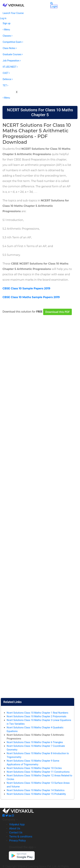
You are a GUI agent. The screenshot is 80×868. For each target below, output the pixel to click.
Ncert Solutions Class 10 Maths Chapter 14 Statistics (36, 790)
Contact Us (16, 832)
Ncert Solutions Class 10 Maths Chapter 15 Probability (36, 794)
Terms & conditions (21, 837)
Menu (6, 30)
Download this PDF (57, 312)
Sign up (7, 23)
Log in (3, 18)
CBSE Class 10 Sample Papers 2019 (26, 288)
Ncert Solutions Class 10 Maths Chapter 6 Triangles (35, 742)
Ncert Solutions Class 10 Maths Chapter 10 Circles (34, 768)
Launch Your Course (13, 13)
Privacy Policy (17, 841)
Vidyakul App (17, 824)
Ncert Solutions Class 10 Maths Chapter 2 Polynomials (36, 716)
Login (54, 6)
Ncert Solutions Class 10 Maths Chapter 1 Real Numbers (37, 713)
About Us (15, 828)
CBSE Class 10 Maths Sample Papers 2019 (31, 297)
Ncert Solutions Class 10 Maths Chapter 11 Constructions (38, 772)
